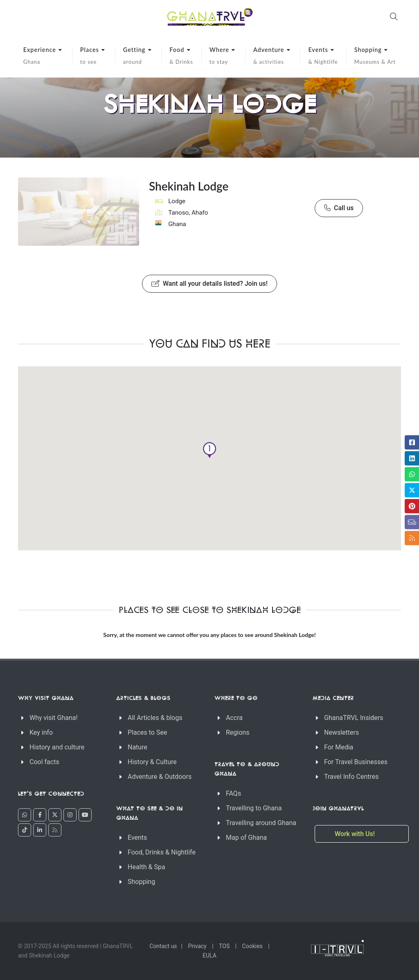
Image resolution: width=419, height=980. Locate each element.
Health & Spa (146, 867)
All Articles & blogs (155, 718)
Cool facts (44, 762)
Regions (238, 732)
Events (137, 838)
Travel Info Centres (351, 777)
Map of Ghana (246, 838)
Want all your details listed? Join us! (209, 284)
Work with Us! (356, 834)
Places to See (147, 732)
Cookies (252, 946)
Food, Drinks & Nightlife (162, 852)
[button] (209, 450)
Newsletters (341, 732)
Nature (137, 747)
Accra (234, 718)
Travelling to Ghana (254, 808)
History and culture (57, 747)
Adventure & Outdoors (160, 777)
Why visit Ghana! (54, 718)
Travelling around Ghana (261, 823)
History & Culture (152, 762)
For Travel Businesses (356, 762)
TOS (224, 946)
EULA (209, 955)
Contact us (163, 946)
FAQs (233, 793)
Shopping (141, 882)
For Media (339, 747)
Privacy (197, 946)
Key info (41, 732)
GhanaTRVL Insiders (354, 718)
